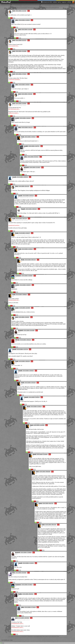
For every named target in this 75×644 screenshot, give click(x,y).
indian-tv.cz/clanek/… (14, 113)
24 (38, 8)
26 (41, 8)
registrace (64, 2)
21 (33, 8)
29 (45, 8)
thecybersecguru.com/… (14, 109)
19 (30, 8)
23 (36, 8)
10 (17, 8)
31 (48, 8)
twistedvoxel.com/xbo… (14, 225)
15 (24, 8)
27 (42, 8)
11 (19, 8)
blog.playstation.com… (14, 300)
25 (39, 8)
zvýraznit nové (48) (47, 2)
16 (26, 8)
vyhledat (55, 2)
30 (46, 8)
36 (55, 8)
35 (54, 8)
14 (23, 8)
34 (52, 8)
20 (32, 8)
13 (21, 8)
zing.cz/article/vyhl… (14, 46)
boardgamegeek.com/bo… (18, 623)
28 (43, 8)
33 (51, 8)
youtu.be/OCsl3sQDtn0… (15, 79)
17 (27, 8)
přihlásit (69, 2)
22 (35, 8)
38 (58, 8)
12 (20, 8)
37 (57, 8)
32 (49, 8)
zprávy (59, 2)
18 (29, 8)
